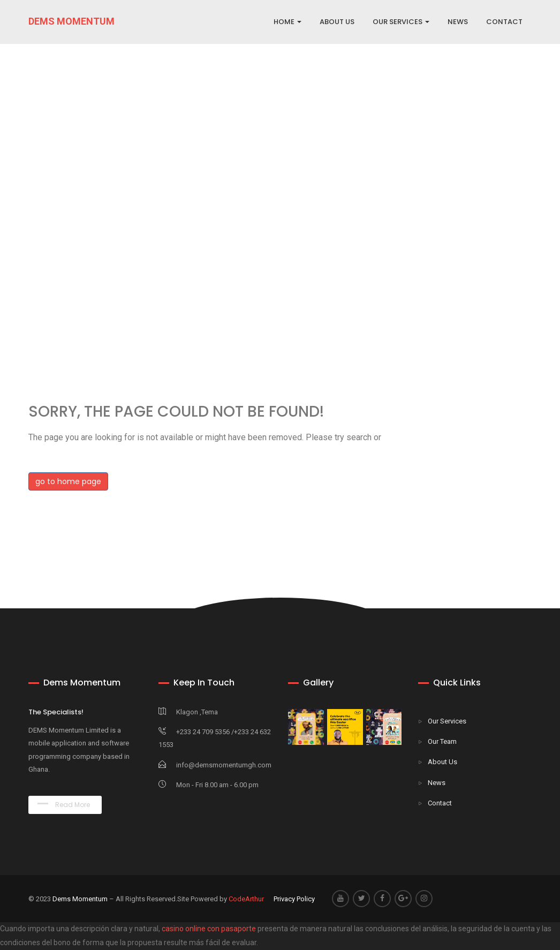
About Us (442, 762)
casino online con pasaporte (209, 929)
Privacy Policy (294, 899)
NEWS (458, 22)
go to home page (68, 481)
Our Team (442, 741)
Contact (440, 803)
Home (287, 22)
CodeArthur (246, 899)
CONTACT (504, 22)
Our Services (447, 721)
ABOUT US (337, 22)
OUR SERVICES (401, 22)
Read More (64, 805)
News (437, 783)
